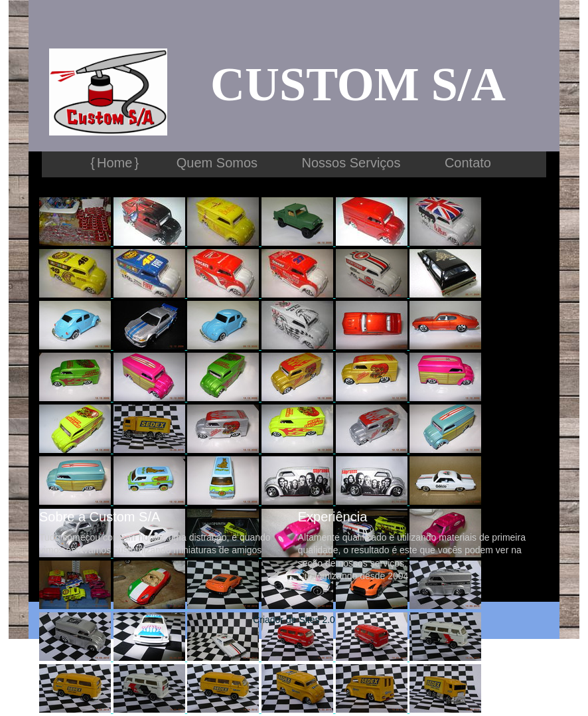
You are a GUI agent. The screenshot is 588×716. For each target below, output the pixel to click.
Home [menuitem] (114, 163)
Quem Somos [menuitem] (217, 163)
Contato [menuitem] (468, 163)
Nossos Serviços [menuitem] (351, 163)
